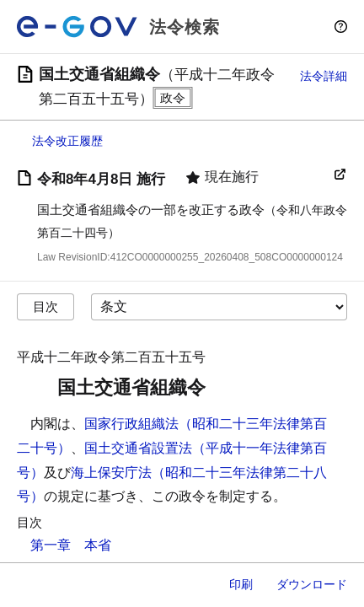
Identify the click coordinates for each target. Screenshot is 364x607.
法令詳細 (324, 76)
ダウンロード (312, 584)
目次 (45, 306)
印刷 (241, 584)
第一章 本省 (71, 545)
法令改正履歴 (67, 141)
